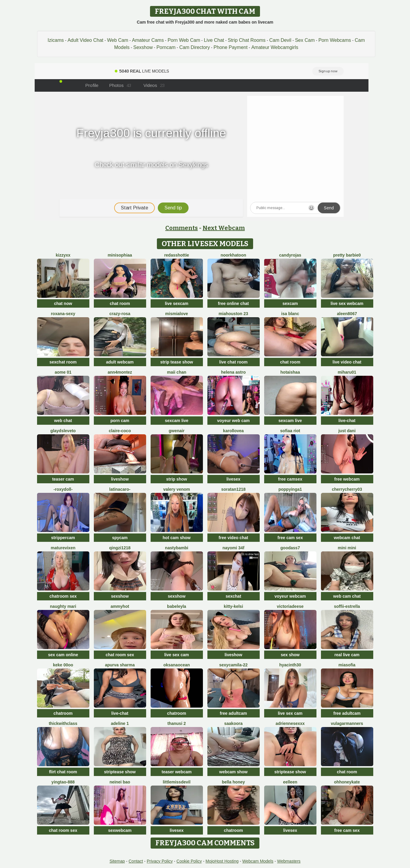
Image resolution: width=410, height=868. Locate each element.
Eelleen (290, 782)
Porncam (166, 47)
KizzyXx (63, 255)
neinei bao (120, 782)
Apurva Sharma (120, 665)
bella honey (233, 782)
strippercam (63, 538)
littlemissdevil (177, 782)
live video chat (347, 362)
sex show (290, 655)
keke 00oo (63, 665)
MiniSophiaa (120, 255)
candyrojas (290, 255)
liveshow (120, 479)
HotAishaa (290, 372)
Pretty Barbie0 (347, 255)
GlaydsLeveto (63, 431)
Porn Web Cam (184, 40)
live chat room (234, 362)
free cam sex (290, 538)
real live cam (347, 655)
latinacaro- (120, 489)
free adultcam (233, 713)
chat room (120, 303)
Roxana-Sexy (63, 314)
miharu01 (347, 372)
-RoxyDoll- (63, 489)
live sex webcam (347, 303)
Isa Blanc (290, 314)
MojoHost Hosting (222, 861)
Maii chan (177, 372)
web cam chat (347, 596)
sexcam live (177, 421)
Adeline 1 (120, 723)
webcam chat (347, 538)
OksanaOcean (177, 665)
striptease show (120, 772)
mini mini (347, 548)
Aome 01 (63, 372)
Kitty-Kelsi (234, 606)
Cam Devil (280, 40)
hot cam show (176, 538)
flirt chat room (63, 772)
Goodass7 (290, 548)
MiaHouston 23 (234, 314)
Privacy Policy (160, 861)
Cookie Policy (189, 861)
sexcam (290, 303)
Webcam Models (258, 861)
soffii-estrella (347, 606)
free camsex (290, 479)
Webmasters (289, 861)
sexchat (233, 596)
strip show (177, 479)
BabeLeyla (177, 606)
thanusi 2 (176, 723)
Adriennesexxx (290, 723)
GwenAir (177, 431)
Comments (182, 228)
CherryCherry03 (347, 489)
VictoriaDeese (290, 606)
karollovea (233, 431)
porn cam (120, 421)
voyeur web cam (234, 421)
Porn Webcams (335, 40)
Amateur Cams (148, 40)
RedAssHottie (176, 255)
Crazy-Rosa (120, 314)
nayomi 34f (233, 548)
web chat (63, 421)
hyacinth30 (290, 665)
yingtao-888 (63, 782)
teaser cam (63, 479)
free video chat (234, 538)
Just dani (347, 431)
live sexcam (177, 303)
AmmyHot (120, 606)
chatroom (63, 713)
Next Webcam (224, 228)
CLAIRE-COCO (120, 431)
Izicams (56, 40)
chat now (63, 303)
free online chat (233, 303)
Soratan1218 (233, 489)
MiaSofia (347, 665)
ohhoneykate (347, 782)
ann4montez (120, 372)
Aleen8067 (347, 314)
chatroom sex (63, 596)
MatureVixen (63, 548)
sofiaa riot (290, 431)
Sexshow (143, 47)
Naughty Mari (63, 606)
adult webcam (120, 362)
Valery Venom (177, 489)
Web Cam (118, 40)
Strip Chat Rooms (247, 40)
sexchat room (63, 362)
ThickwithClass (63, 723)
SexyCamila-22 (234, 665)
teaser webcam (177, 772)
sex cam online (63, 655)
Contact (136, 861)
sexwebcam (120, 830)
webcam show (234, 772)
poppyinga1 (290, 489)
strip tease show (177, 362)
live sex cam (177, 655)
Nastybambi (177, 548)
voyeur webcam (290, 596)
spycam (120, 538)
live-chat (347, 421)
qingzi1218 (120, 548)
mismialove (177, 314)
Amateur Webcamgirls (275, 47)
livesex (234, 479)
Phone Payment (231, 47)
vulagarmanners (347, 723)
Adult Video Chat (85, 40)
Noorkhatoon (233, 255)
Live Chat (214, 40)
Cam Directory (195, 47)
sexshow (120, 596)
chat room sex (120, 655)
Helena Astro (233, 372)
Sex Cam (305, 40)
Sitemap (117, 861)
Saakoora (233, 723)
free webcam (347, 479)
